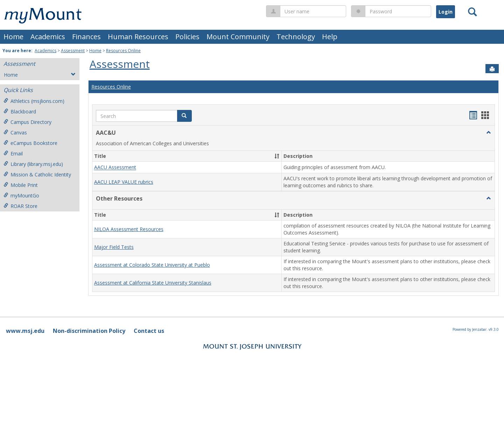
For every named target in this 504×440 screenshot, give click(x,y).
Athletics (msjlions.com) (34, 101)
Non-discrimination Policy (89, 331)
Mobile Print (21, 185)
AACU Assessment (115, 167)
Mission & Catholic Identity (37, 174)
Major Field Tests (114, 247)
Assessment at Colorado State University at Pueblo (152, 265)
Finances (86, 37)
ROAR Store (20, 206)
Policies (187, 37)
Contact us (149, 331)
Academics (48, 37)
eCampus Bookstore (30, 143)
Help (330, 37)
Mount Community (238, 37)
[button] (489, 133)
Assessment (73, 51)
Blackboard (20, 111)
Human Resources (138, 37)
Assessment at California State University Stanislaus (153, 283)
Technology (296, 37)
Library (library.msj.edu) (33, 164)
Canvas (15, 132)
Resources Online (123, 51)
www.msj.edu (25, 331)
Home (13, 37)
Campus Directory (27, 122)
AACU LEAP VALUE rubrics (124, 182)
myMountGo (21, 195)
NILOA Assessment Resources (129, 229)
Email (13, 153)
